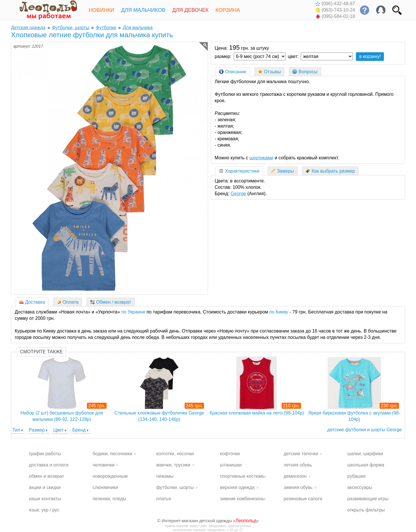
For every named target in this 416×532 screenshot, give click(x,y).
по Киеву (279, 312)
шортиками (261, 158)
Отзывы (270, 72)
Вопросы (305, 72)
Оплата (68, 302)
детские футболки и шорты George (365, 430)
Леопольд (246, 521)
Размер (37, 430)
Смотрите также (41, 352)
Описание (233, 72)
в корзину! (370, 56)
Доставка (32, 302)
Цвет (58, 430)
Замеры (283, 171)
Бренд (79, 430)
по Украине (133, 312)
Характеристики (239, 171)
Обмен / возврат (111, 302)
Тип (16, 430)
